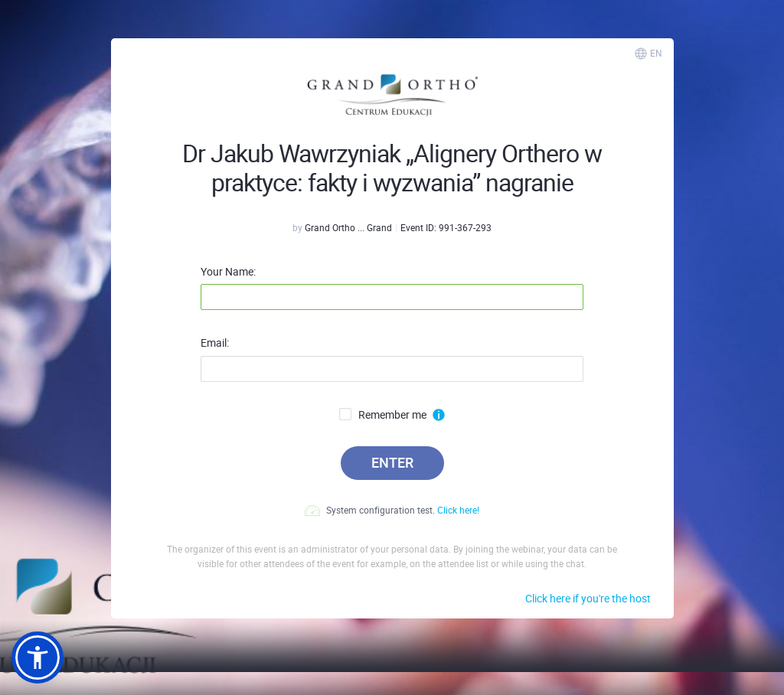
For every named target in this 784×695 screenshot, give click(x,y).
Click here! (458, 510)
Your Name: (228, 272)
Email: (215, 343)
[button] (38, 657)
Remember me (383, 415)
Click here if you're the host (588, 598)
